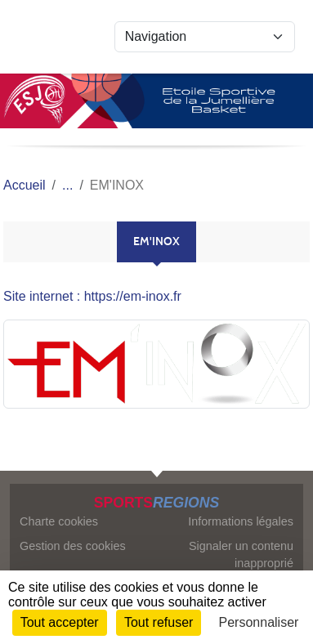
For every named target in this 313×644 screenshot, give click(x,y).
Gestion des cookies (73, 546)
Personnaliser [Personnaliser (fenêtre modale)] (259, 622)
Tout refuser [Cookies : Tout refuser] (159, 622)
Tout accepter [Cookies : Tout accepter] (60, 622)
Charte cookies (59, 521)
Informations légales (241, 521)
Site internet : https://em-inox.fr (92, 296)
